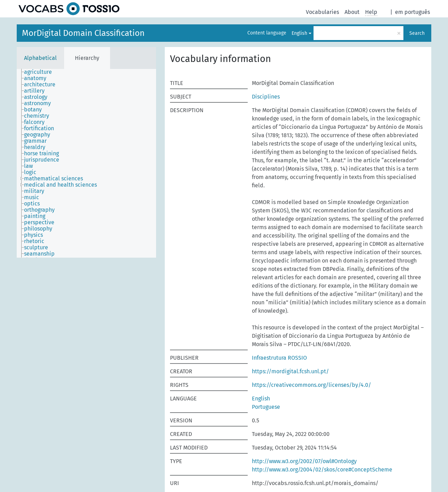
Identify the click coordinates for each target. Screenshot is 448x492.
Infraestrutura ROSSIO (279, 358)
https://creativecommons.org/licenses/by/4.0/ (311, 385)
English (299, 33)
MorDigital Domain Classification (83, 33)
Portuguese (266, 407)
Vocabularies (322, 12)
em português (412, 12)
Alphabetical (40, 58)
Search (417, 33)
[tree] (86, 163)
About (352, 12)
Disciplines (266, 97)
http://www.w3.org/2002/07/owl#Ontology (304, 461)
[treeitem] (41, 72)
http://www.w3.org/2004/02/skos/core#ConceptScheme (322, 470)
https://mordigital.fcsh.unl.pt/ (290, 371)
